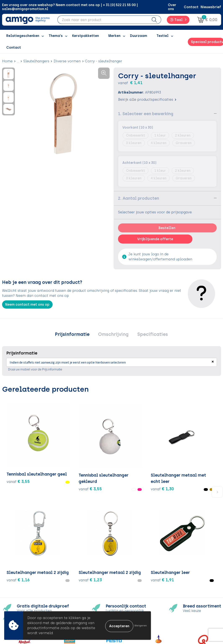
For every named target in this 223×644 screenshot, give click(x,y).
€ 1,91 (196, 456)
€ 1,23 (159, 462)
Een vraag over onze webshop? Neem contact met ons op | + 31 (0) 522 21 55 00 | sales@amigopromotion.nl (70, 7)
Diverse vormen (67, 61)
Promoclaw (74, 586)
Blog (68, 605)
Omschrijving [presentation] (113, 335)
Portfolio (72, 599)
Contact (191, 7)
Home (7, 61)
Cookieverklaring (186, 573)
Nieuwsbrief (211, 7)
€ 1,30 (86, 462)
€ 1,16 (123, 462)
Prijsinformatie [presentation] (75, 335)
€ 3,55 (13, 462)
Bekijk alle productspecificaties (147, 99)
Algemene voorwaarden (192, 567)
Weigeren (141, 626)
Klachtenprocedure (134, 586)
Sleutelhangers (36, 61)
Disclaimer (181, 586)
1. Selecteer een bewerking (146, 113)
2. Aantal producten (139, 198)
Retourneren (128, 580)
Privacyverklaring (187, 580)
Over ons (172, 7)
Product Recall (131, 593)
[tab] (75, 335)
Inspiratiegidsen (78, 580)
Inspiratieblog (77, 573)
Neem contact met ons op (27, 304)
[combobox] (103, 20)
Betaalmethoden (132, 573)
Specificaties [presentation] (150, 335)
